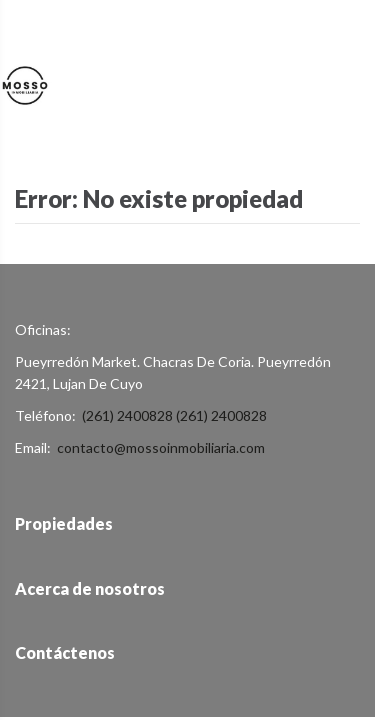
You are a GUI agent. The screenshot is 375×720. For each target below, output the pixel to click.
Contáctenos (65, 652)
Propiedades (64, 523)
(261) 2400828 (127, 415)
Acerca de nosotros (90, 588)
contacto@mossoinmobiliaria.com (161, 447)
